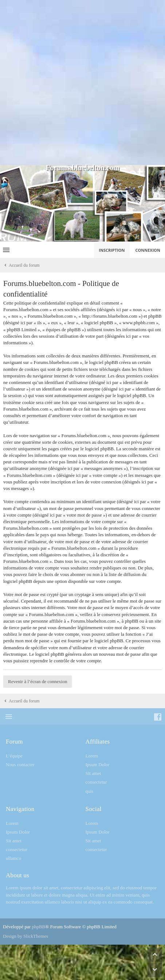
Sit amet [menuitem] (93, 773)
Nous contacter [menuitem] (20, 765)
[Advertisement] (82, 83)
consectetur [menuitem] (96, 782)
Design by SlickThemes (25, 936)
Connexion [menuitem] (148, 250)
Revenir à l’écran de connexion (38, 681)
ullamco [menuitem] (13, 858)
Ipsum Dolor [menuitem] (98, 765)
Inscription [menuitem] (112, 250)
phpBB (38, 927)
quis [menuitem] (90, 791)
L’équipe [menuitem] (14, 756)
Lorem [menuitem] (92, 756)
